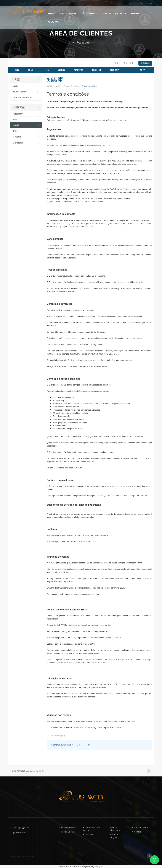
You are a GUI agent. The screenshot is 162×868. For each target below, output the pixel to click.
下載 (26, 132)
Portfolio (136, 13)
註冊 (129, 63)
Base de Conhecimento (114, 829)
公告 (47, 70)
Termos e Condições (71, 86)
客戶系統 (50, 86)
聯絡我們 (115, 70)
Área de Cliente (144, 4)
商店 (32, 70)
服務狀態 (78, 70)
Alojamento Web (68, 13)
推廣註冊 (96, 70)
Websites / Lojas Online (114, 13)
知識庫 (61, 70)
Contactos (54, 21)
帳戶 (144, 70)
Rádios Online (89, 13)
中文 (113, 63)
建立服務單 (26, 143)
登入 (122, 63)
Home (51, 13)
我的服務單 (26, 114)
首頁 (17, 70)
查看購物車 (144, 63)
